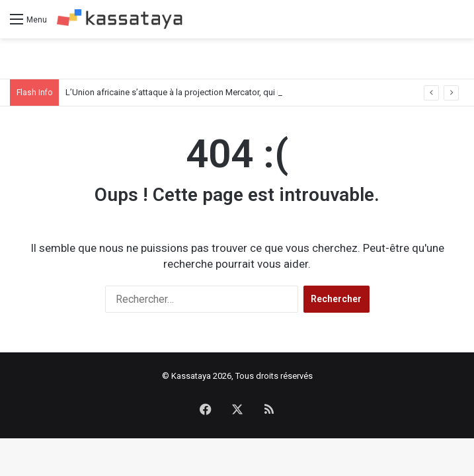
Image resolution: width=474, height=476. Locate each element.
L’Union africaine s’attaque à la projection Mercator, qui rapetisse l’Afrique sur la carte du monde (248, 92)
